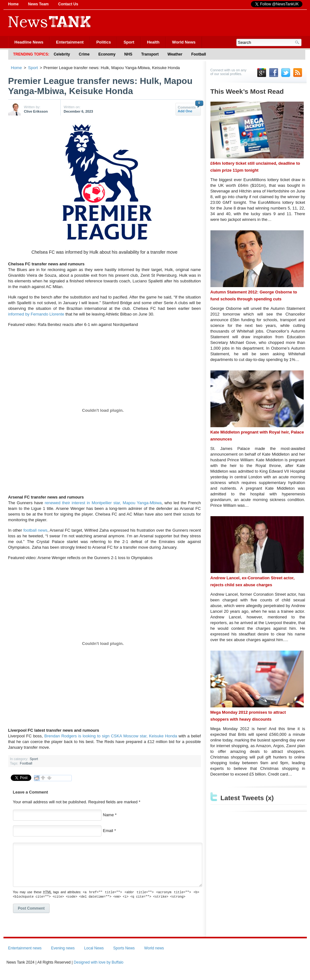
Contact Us (68, 4)
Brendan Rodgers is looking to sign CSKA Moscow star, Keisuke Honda (111, 736)
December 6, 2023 (79, 111)
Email (108, 831)
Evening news (63, 955)
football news (35, 530)
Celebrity (62, 54)
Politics (104, 42)
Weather (175, 54)
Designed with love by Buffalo (98, 969)
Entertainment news (25, 955)
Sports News (124, 955)
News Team (38, 4)
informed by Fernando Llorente (36, 314)
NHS (128, 54)
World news (154, 955)
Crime (84, 54)
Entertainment (70, 42)
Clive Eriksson (36, 111)
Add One (185, 111)
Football (199, 54)
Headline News (29, 42)
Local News (94, 955)
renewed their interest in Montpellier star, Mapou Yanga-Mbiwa (103, 503)
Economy (107, 54)
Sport (129, 42)
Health (153, 42)
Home (13, 4)
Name (109, 815)
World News (184, 42)
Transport (150, 54)
